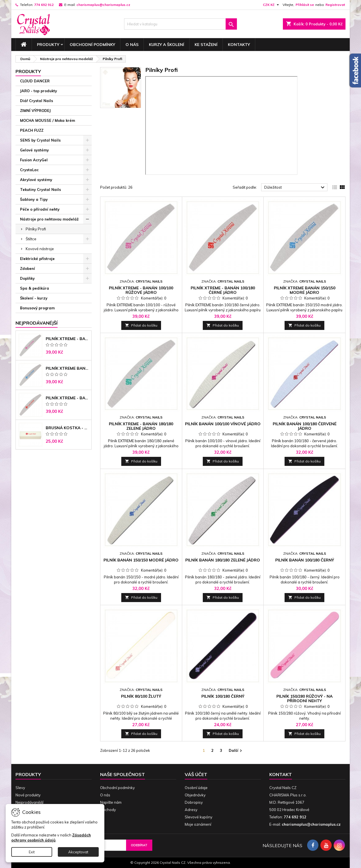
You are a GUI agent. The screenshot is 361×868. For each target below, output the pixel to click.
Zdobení (27, 268)
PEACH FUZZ (32, 130)
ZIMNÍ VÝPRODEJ (35, 111)
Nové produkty (28, 795)
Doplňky (27, 278)
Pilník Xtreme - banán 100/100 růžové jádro (67, 339)
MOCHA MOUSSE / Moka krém (48, 120)
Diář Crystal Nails (37, 101)
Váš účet (196, 774)
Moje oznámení (198, 824)
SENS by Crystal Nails (40, 140)
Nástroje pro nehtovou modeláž (49, 219)
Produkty (48, 45)
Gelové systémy (34, 150)
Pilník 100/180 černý (223, 696)
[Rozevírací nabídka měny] (272, 5)
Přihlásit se (305, 5)
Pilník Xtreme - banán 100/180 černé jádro (67, 398)
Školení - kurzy (34, 298)
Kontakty (239, 45)
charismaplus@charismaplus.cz (103, 5)
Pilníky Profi (36, 229)
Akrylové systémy (36, 180)
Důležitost (295, 188)
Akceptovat (78, 852)
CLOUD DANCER (35, 81)
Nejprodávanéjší (37, 323)
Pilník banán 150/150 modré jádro (141, 560)
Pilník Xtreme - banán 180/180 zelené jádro (141, 426)
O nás (132, 45)
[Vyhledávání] (180, 24)
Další (236, 751)
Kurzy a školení (167, 45)
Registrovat (335, 5)
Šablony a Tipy (34, 199)
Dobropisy (194, 802)
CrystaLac (29, 170)
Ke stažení (206, 45)
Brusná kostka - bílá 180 (67, 428)
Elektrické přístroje (37, 259)
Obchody (108, 810)
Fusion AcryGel (34, 160)
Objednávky (195, 795)
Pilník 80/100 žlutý (141, 696)
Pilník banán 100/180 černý (305, 560)
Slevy (20, 788)
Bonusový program (37, 308)
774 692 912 (44, 5)
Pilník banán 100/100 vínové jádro (223, 424)
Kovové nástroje (40, 249)
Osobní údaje (196, 788)
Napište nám (111, 802)
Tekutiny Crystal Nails (40, 190)
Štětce (31, 239)
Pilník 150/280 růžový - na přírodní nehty (304, 699)
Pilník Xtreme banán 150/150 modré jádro (67, 368)
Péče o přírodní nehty (40, 209)
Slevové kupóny (199, 817)
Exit (32, 852)
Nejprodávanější (29, 802)
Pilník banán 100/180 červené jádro (305, 426)
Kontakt (281, 774)
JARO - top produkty (38, 91)
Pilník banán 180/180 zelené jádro (223, 560)
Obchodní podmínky (92, 45)
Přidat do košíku (141, 325)
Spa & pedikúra (35, 288)
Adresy (191, 810)
